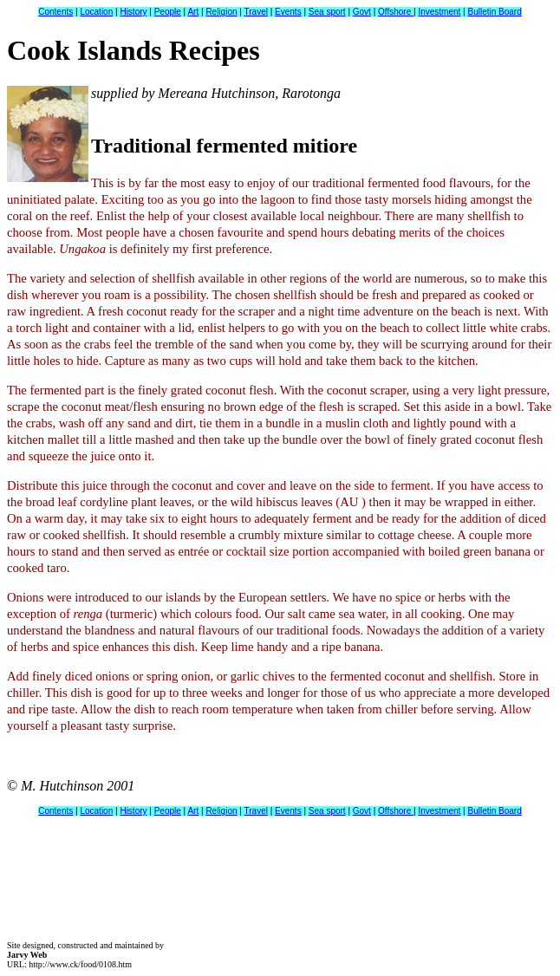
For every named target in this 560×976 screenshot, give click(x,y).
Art (193, 12)
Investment (439, 12)
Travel (256, 12)
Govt (362, 12)
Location (96, 12)
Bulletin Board (494, 12)
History (133, 12)
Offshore (396, 12)
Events (288, 12)
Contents (55, 12)
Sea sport (327, 12)
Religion (221, 12)
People (168, 12)
